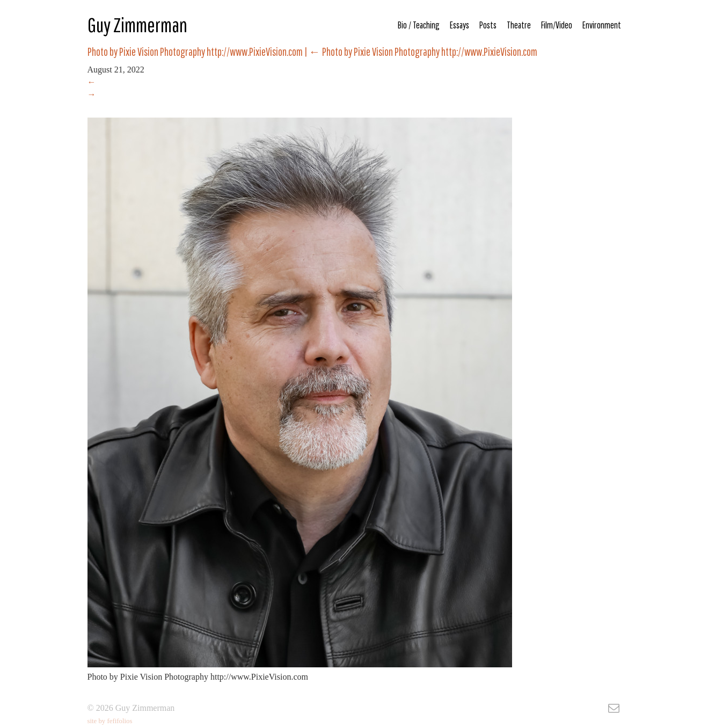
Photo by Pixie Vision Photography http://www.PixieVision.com (423, 52)
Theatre (519, 25)
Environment (602, 25)
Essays (459, 25)
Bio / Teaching (419, 25)
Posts (488, 25)
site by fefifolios (110, 721)
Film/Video (557, 25)
